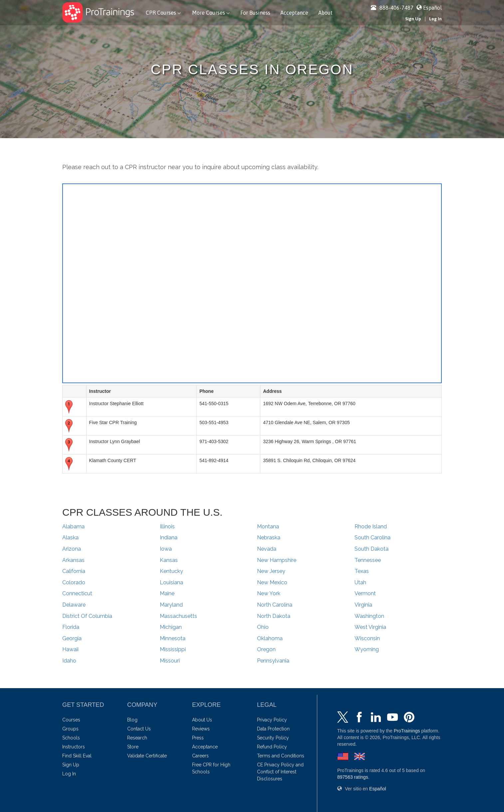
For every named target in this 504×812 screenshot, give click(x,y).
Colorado (74, 582)
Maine (167, 593)
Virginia (363, 605)
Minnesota (173, 638)
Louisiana (171, 582)
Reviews (201, 729)
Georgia (72, 638)
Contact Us (139, 729)
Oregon (266, 649)
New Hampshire (277, 560)
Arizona (72, 549)
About (325, 13)
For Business (255, 13)
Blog (132, 720)
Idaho (69, 661)
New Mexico (272, 582)
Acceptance (294, 13)
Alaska (70, 538)
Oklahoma (270, 638)
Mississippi (173, 649)
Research (137, 738)
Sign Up (413, 19)
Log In (435, 19)
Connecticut (77, 593)
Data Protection (273, 729)
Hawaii (70, 649)
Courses (71, 720)
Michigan (171, 627)
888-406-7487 (392, 8)
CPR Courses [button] (163, 13)
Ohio (263, 627)
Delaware (74, 605)
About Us (202, 720)
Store (133, 747)
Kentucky (171, 571)
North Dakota (274, 616)
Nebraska (269, 538)
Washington (369, 616)
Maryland (171, 605)
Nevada (267, 549)
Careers (200, 756)
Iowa (166, 549)
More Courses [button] (211, 13)
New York (269, 593)
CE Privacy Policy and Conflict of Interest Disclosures (280, 772)
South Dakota (372, 549)
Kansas (169, 560)
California (74, 571)
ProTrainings (407, 731)
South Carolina (373, 538)
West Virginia (370, 627)
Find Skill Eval (77, 756)
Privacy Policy (272, 720)
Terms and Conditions (281, 756)
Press (198, 738)
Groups (70, 729)
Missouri (170, 661)
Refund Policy (272, 747)
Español (432, 8)
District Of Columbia (87, 616)
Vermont (365, 593)
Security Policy (273, 738)
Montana (268, 527)
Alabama (73, 527)
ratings (353, 777)
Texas (362, 571)
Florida (71, 627)
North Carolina (275, 605)
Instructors (74, 747)
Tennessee (368, 560)
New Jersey (271, 571)
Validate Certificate (147, 756)
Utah (360, 582)
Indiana (169, 538)
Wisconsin (367, 638)
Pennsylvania (273, 661)
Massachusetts (178, 616)
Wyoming (367, 649)
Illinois (167, 527)
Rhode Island (371, 527)
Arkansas (73, 560)
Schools (71, 738)
